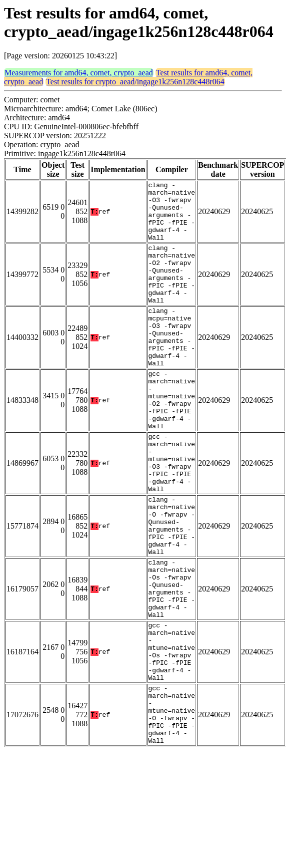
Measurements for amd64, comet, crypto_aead (79, 73)
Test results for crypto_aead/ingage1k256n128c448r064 (135, 82)
